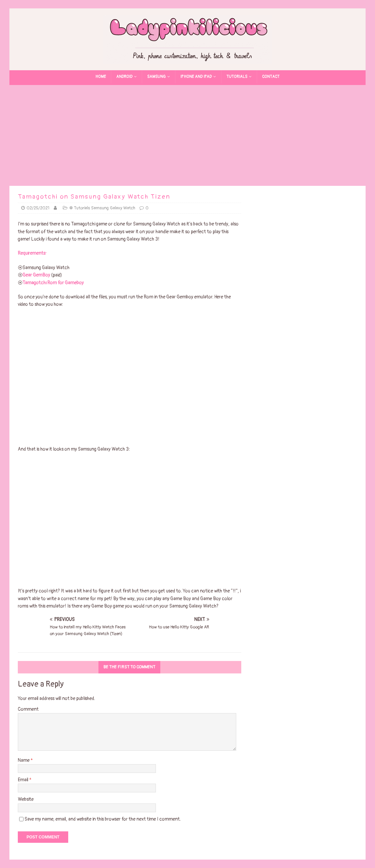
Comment (28, 709)
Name (24, 760)
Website (26, 799)
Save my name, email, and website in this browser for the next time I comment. (103, 819)
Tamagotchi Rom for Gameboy (53, 283)
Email (24, 780)
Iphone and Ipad (196, 77)
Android (124, 77)
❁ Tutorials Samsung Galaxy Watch (102, 208)
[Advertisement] (187, 135)
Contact (271, 77)
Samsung (156, 77)
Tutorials (237, 77)
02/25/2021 (38, 208)
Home (101, 77)
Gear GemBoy (37, 275)
